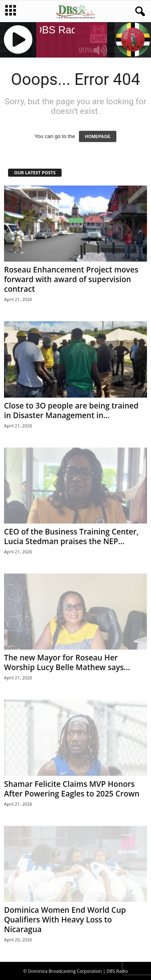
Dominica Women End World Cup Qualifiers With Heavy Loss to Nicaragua (65, 920)
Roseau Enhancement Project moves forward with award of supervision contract (71, 279)
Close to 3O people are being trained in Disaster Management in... (71, 411)
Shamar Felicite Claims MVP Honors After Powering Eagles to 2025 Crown (72, 789)
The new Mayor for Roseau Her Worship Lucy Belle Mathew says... (67, 662)
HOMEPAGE (98, 136)
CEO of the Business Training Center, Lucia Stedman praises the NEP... (71, 536)
